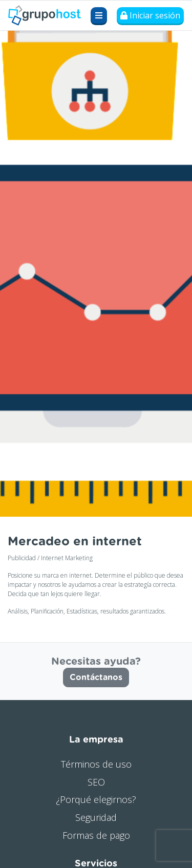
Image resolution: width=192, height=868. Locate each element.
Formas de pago (96, 835)
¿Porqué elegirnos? (96, 799)
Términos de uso (96, 764)
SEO (96, 782)
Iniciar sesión (150, 15)
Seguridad (96, 817)
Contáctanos (96, 678)
